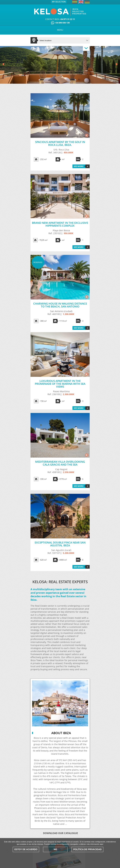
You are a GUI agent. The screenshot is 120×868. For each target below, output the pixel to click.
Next (117, 64)
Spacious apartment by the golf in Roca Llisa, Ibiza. (60, 143)
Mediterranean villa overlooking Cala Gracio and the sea (60, 463)
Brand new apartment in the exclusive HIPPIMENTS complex (60, 224)
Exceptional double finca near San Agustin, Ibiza (60, 544)
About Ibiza (61, 733)
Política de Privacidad (87, 849)
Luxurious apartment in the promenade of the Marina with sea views (60, 384)
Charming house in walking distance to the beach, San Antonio (60, 305)
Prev (3, 64)
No (55, 849)
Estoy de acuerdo (26, 849)
